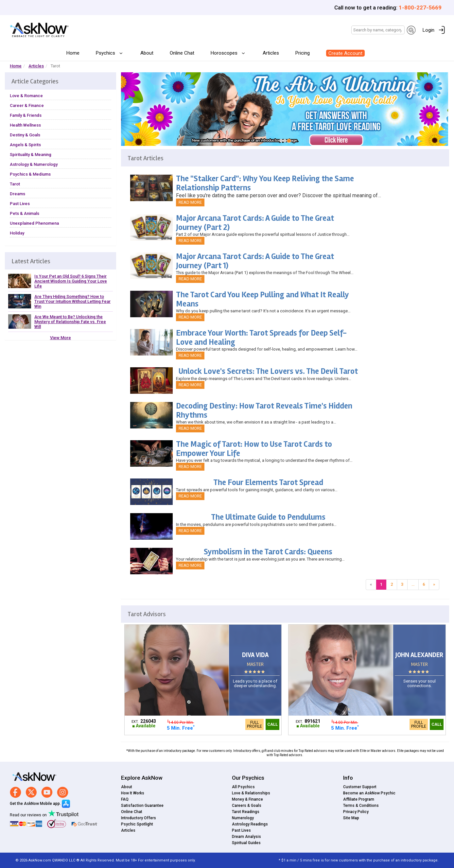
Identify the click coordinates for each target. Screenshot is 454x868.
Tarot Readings (246, 812)
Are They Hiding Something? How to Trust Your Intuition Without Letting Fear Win (72, 301)
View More (61, 338)
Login (428, 30)
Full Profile (254, 724)
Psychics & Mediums (30, 174)
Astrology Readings (250, 824)
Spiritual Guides (246, 843)
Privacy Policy (356, 812)
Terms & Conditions (361, 806)
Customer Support (360, 787)
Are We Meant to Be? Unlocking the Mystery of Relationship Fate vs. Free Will (70, 322)
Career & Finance (27, 105)
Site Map (351, 818)
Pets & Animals (25, 213)
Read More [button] (190, 202)
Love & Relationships (251, 793)
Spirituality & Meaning (31, 155)
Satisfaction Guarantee (142, 806)
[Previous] (371, 585)
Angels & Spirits (25, 145)
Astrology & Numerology (34, 164)
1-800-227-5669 (420, 8)
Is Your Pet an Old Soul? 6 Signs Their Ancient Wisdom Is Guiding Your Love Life (71, 281)
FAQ (125, 799)
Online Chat (182, 53)
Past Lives (20, 204)
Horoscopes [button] (225, 53)
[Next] (434, 585)
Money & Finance (247, 799)
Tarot (15, 184)
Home (73, 53)
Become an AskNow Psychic (369, 793)
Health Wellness (25, 125)
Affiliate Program (359, 799)
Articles (271, 53)
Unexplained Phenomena (34, 223)
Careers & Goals (247, 806)
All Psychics (243, 787)
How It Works (133, 793)
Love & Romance (26, 96)
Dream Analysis (246, 837)
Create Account (345, 53)
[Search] (378, 30)
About (147, 53)
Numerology (243, 818)
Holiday (17, 233)
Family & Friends (26, 115)
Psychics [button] (106, 53)
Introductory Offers (139, 818)
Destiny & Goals (25, 135)
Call (272, 724)
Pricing (303, 53)
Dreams (17, 194)
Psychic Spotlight (137, 824)
